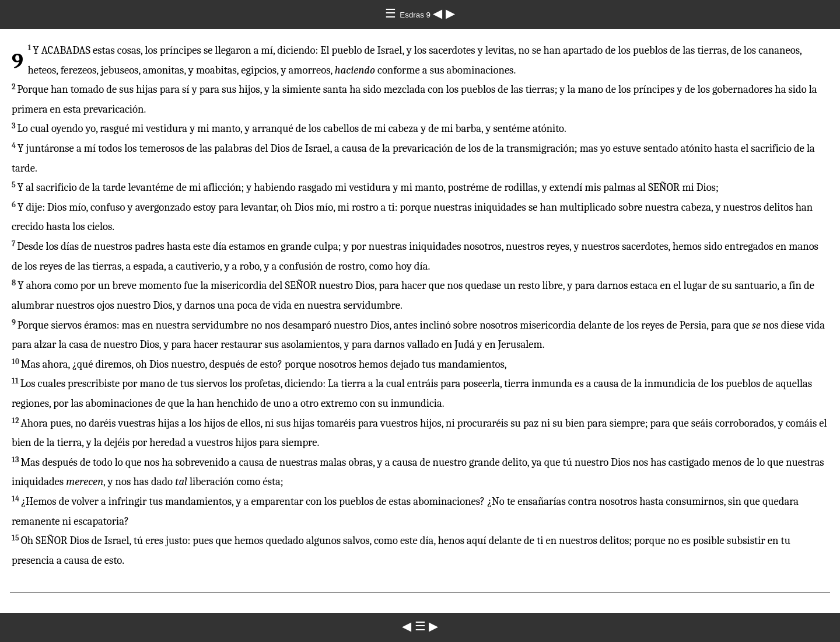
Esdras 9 (416, 15)
